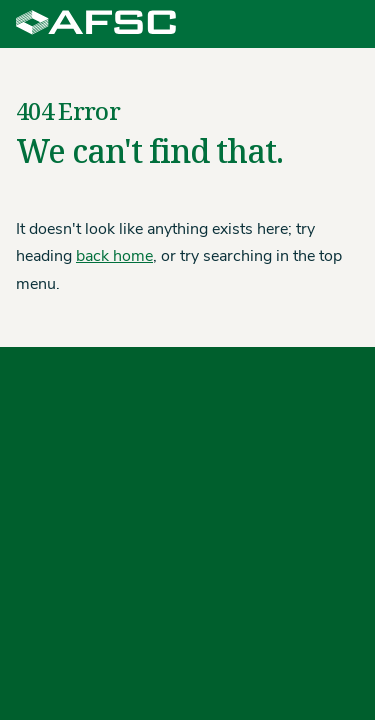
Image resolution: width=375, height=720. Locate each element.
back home (114, 257)
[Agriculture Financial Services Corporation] (96, 24)
